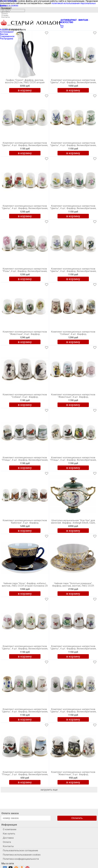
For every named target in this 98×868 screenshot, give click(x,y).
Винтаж (4, 34)
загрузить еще (49, 790)
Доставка (6, 12)
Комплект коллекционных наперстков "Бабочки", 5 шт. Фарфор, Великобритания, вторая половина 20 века (25, 523)
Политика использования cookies (22, 855)
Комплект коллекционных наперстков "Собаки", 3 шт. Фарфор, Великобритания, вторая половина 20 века (25, 398)
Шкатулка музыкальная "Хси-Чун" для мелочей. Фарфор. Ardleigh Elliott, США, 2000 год (73, 523)
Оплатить (77, 818)
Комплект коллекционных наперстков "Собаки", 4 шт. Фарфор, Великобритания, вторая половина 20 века (73, 335)
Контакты (6, 17)
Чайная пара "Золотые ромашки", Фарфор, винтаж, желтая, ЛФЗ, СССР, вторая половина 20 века (73, 586)
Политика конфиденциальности (21, 859)
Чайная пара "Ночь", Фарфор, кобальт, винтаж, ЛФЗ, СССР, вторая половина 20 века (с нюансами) (25, 586)
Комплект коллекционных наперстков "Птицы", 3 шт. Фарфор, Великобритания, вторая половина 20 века (25, 775)
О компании (7, 8)
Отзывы (5, 15)
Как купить (6, 10)
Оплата (4, 13)
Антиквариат (7, 32)
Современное (7, 36)
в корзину (25, 90)
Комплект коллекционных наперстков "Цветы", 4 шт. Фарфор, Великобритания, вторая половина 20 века (73, 83)
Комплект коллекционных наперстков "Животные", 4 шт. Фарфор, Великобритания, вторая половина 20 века (25, 335)
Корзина (4, 30)
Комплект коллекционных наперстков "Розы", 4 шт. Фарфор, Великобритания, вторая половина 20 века (25, 271)
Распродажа (7, 39)
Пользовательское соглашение (20, 850)
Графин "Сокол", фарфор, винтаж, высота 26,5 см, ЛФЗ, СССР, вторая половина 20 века (25, 83)
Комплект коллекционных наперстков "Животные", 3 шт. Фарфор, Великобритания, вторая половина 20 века (73, 775)
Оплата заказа (10, 813)
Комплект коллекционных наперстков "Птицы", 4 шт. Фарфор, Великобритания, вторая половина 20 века (25, 460)
